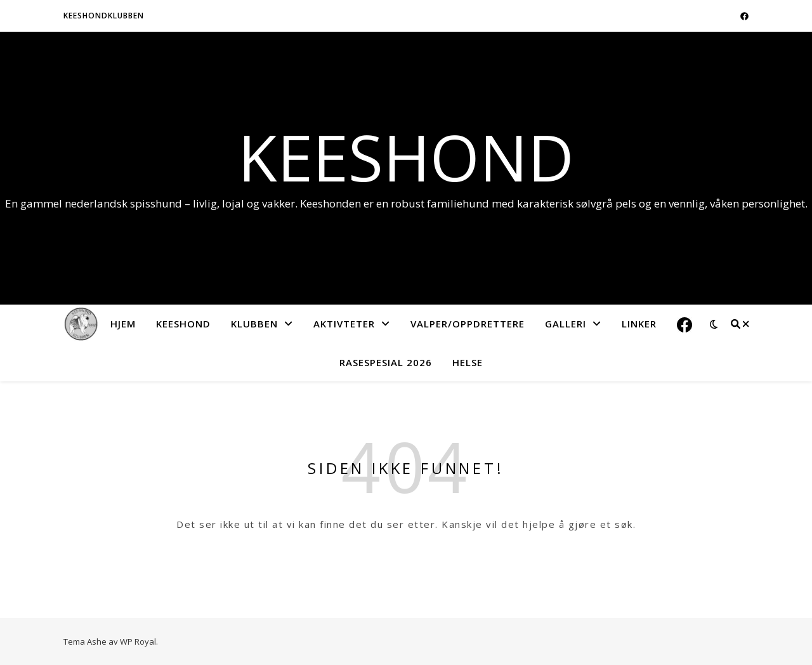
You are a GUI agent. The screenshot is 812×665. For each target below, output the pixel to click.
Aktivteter (344, 324)
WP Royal (138, 642)
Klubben (254, 324)
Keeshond (406, 157)
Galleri (566, 324)
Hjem (123, 324)
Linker (639, 324)
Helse (468, 362)
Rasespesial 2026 (386, 362)
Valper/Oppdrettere (468, 324)
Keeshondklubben (104, 16)
